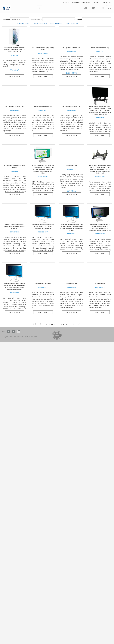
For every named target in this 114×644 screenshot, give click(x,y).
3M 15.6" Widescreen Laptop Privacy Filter (43, 50)
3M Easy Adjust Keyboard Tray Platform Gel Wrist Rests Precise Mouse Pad (15, 228)
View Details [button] (14, 76)
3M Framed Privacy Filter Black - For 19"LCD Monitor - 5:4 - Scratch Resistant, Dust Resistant (43, 228)
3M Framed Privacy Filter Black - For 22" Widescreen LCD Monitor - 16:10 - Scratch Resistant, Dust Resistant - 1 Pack (71, 229)
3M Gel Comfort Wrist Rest (43, 285)
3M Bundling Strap (71, 167)
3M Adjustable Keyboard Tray (100, 50)
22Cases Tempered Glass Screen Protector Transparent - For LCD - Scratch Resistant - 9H (15, 51)
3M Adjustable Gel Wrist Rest (71, 50)
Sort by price (56, 24)
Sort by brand (40, 24)
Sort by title (23, 24)
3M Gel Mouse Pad (71, 285)
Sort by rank (72, 24)
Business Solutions (81, 3)
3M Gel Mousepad (100, 285)
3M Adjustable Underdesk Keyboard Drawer (14, 168)
